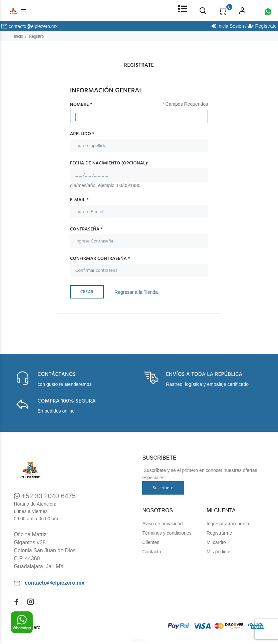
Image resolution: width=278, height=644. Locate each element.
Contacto (152, 552)
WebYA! (139, 640)
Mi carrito (216, 542)
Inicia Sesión (228, 26)
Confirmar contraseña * (100, 259)
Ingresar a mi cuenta (228, 524)
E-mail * (79, 200)
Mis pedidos (219, 552)
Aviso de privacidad (162, 524)
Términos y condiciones (167, 533)
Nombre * (81, 105)
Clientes (151, 542)
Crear (87, 292)
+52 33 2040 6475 (45, 496)
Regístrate (262, 26)
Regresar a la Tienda (136, 292)
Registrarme (219, 533)
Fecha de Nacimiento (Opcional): (109, 163)
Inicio (19, 36)
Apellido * (82, 134)
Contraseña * (86, 229)
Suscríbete (163, 488)
